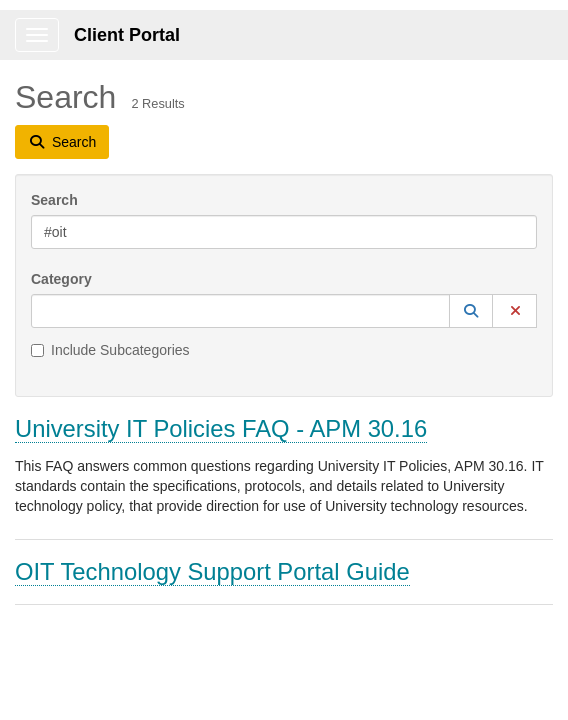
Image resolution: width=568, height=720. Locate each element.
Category (61, 279)
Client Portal (127, 35)
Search (54, 200)
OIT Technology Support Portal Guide (212, 571)
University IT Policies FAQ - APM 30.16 (221, 428)
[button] (471, 311)
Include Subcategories (110, 350)
